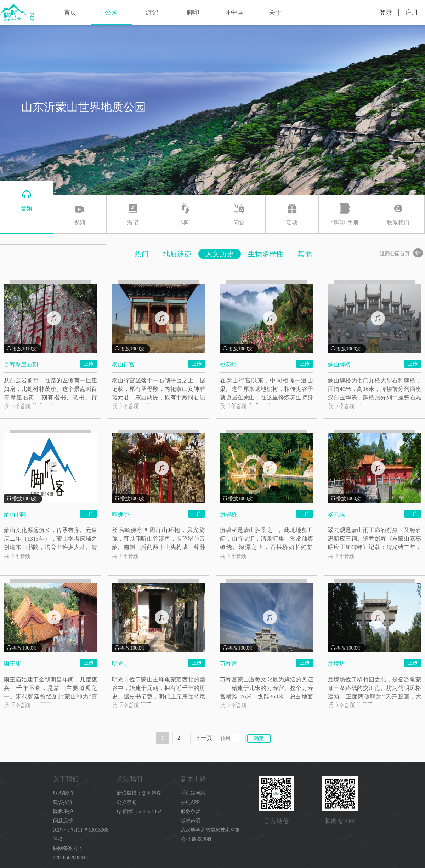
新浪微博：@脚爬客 (139, 793)
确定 (259, 738)
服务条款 (191, 812)
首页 (70, 12)
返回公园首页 (403, 254)
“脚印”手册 (345, 213)
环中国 (234, 12)
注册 (412, 12)
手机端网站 (193, 793)
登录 (386, 12)
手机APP (190, 802)
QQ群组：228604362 (139, 812)
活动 (292, 213)
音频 (27, 199)
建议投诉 (63, 802)
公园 (111, 12)
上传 (89, 364)
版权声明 (191, 821)
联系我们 (398, 213)
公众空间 (127, 802)
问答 (239, 213)
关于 (275, 12)
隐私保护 (63, 812)
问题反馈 (63, 821)
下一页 (204, 738)
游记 (152, 12)
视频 (80, 213)
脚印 (193, 12)
